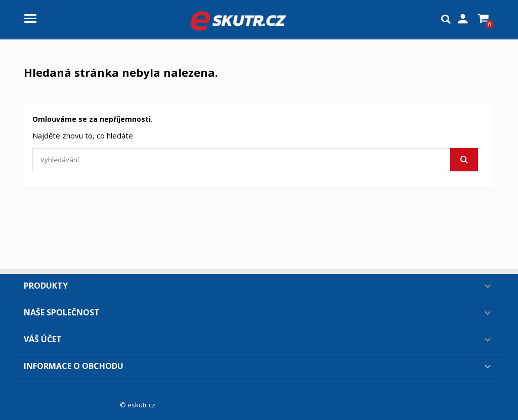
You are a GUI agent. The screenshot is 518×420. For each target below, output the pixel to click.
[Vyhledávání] (255, 160)
